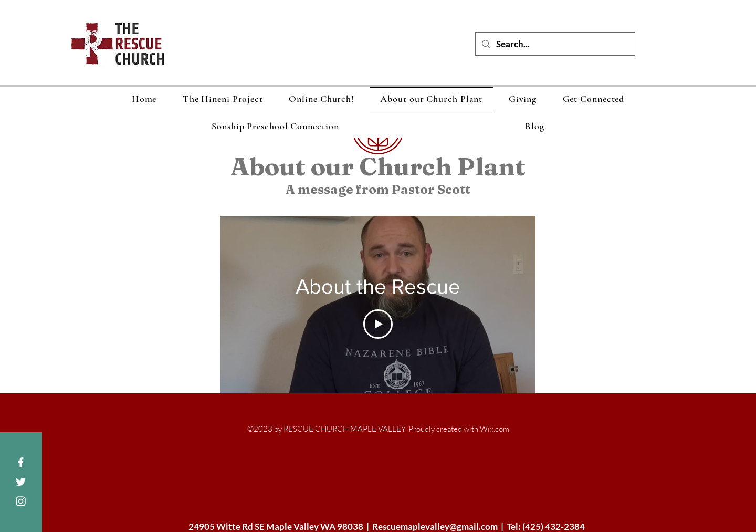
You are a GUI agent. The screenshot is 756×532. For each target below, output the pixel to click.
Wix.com (495, 429)
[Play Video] (378, 324)
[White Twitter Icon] (21, 482)
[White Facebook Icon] (21, 462)
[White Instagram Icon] (21, 501)
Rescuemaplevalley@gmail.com (435, 526)
